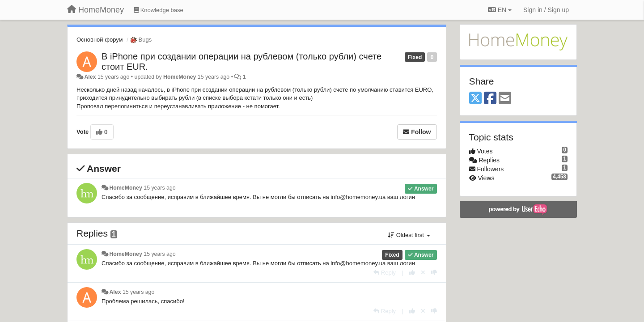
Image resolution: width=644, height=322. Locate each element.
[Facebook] (490, 99)
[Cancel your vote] (423, 273)
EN (500, 10)
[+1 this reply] (412, 273)
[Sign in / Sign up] (546, 10)
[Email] (505, 99)
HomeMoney (180, 77)
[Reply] (385, 273)
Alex (90, 77)
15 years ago (159, 188)
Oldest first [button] (409, 235)
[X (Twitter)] (475, 99)
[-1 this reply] (434, 273)
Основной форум (100, 40)
